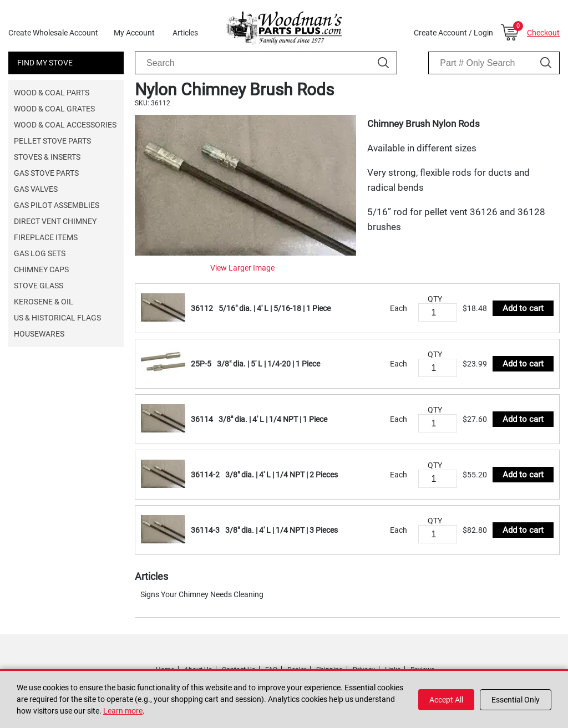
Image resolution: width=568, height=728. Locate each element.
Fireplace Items (46, 237)
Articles (185, 33)
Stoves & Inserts (47, 157)
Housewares (39, 334)
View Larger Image (242, 268)
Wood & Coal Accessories (65, 125)
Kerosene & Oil (44, 302)
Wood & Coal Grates (54, 109)
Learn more (123, 711)
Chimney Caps (41, 269)
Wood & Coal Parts (52, 93)
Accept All (446, 700)
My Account (134, 33)
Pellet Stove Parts (52, 141)
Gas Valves (36, 189)
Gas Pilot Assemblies (57, 205)
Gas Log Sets (40, 253)
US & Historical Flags (57, 318)
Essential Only (516, 700)
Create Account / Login (453, 33)
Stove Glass (39, 286)
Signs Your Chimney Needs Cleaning (202, 594)
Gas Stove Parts (46, 173)
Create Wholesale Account (53, 33)
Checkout (543, 33)
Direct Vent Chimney (55, 221)
